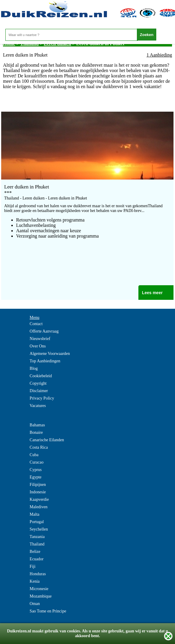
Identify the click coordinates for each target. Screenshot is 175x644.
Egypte (36, 477)
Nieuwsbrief (40, 339)
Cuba (34, 455)
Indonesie (38, 492)
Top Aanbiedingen (45, 361)
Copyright (38, 383)
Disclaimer (39, 391)
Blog (34, 368)
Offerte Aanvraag (44, 331)
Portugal (37, 522)
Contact (36, 324)
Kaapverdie (39, 499)
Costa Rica (39, 447)
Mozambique (41, 596)
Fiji (33, 566)
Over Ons (38, 346)
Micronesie (39, 589)
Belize (35, 552)
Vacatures (38, 406)
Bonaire (36, 432)
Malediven (39, 507)
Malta (35, 514)
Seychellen (39, 529)
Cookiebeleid (41, 376)
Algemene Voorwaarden (50, 354)
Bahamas (37, 425)
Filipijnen (38, 485)
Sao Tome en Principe (48, 611)
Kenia (35, 581)
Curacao (37, 462)
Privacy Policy (42, 398)
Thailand (37, 544)
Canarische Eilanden (47, 440)
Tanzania (37, 537)
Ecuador (37, 559)
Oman (35, 604)
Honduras (38, 574)
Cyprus (36, 470)
